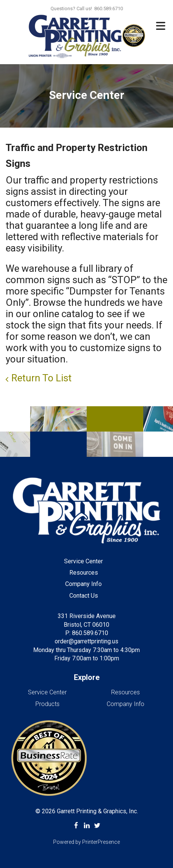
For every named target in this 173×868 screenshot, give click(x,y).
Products (47, 704)
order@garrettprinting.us (86, 641)
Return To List (41, 378)
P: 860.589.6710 (87, 633)
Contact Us (84, 596)
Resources (84, 573)
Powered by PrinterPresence (86, 842)
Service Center (83, 561)
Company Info (83, 584)
